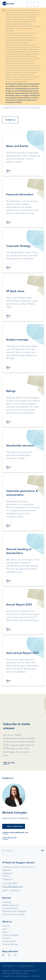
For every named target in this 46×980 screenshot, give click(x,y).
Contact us (10, 120)
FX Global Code (20, 973)
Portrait (6, 926)
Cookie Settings (10, 944)
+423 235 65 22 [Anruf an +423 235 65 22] (9, 838)
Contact (6, 938)
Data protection (31, 971)
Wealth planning (10, 905)
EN (43, 850)
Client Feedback (10, 935)
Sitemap (6, 973)
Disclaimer (16, 971)
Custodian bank (10, 908)
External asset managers (15, 911)
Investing (7, 902)
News (5, 932)
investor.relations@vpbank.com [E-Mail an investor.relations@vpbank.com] (15, 833)
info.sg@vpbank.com (13, 886)
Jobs (5, 929)
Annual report (9, 941)
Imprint (5, 971)
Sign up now (9, 763)
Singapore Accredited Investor (16, 976)
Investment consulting (13, 914)
